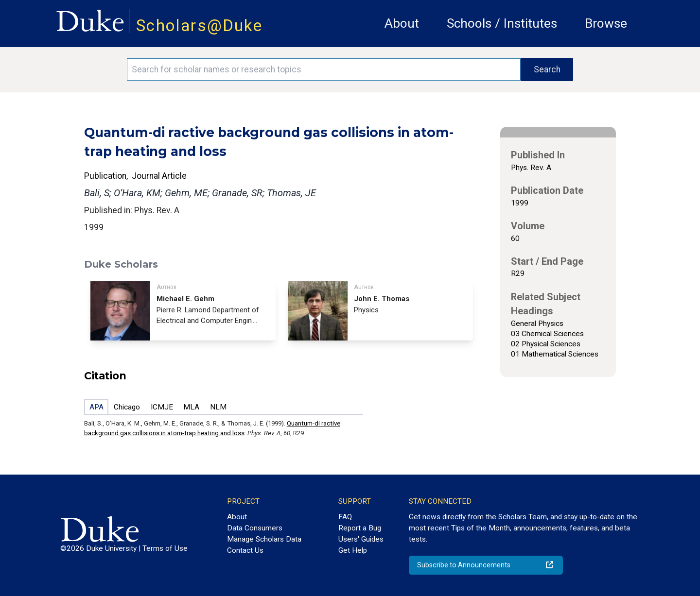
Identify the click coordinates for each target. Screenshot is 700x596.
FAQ (345, 517)
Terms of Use (165, 548)
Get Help (353, 550)
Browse (606, 23)
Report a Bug (360, 528)
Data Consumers (255, 528)
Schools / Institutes (502, 23)
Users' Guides (361, 539)
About (402, 23)
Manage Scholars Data (264, 539)
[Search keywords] (324, 69)
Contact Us (245, 550)
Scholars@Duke (199, 26)
